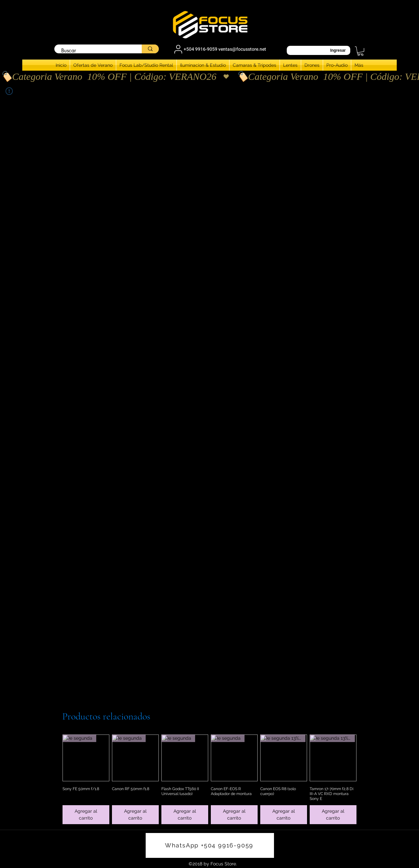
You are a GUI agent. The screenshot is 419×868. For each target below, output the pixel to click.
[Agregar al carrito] (86, 815)
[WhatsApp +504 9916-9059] (210, 845)
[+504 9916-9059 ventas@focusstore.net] (219, 49)
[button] (360, 51)
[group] (209, 779)
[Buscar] (95, 51)
